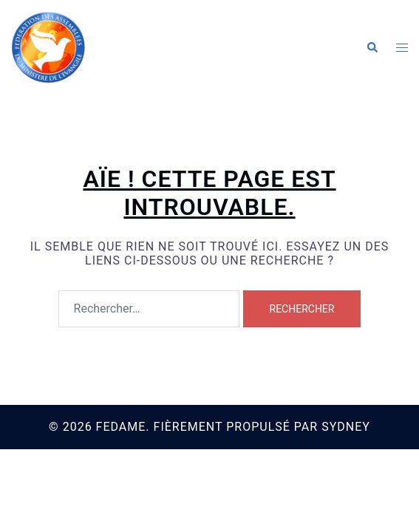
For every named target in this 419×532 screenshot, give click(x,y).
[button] (372, 48)
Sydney (346, 427)
